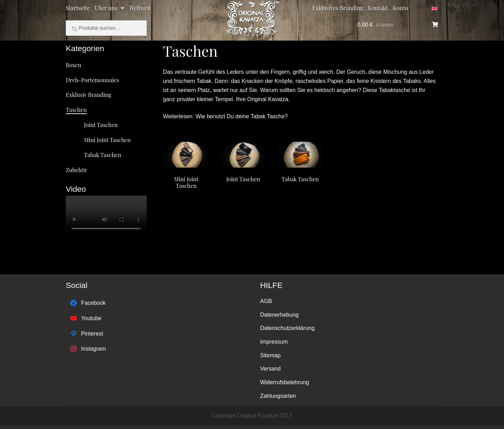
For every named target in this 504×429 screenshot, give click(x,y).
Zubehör (76, 170)
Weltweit (140, 8)
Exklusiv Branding (89, 95)
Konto (401, 8)
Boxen (73, 65)
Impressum (274, 342)
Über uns (106, 8)
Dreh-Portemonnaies (93, 80)
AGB (266, 301)
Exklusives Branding (338, 8)
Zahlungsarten (278, 396)
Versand (270, 369)
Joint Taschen (101, 125)
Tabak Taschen (103, 155)
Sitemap (270, 355)
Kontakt (378, 8)
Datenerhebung (279, 315)
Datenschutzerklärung (287, 328)
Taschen (76, 110)
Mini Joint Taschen (107, 140)
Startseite (78, 8)
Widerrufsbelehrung (285, 382)
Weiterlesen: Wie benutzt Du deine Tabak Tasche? (226, 116)
